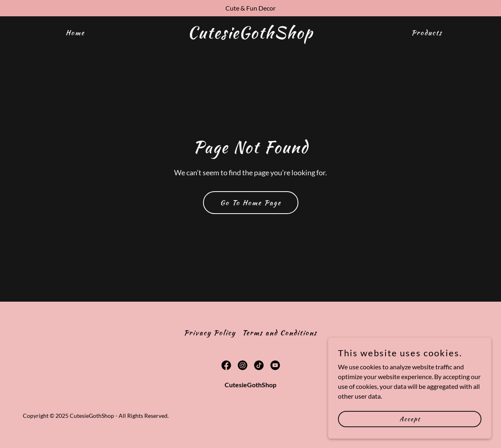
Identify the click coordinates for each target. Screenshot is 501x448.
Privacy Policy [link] (210, 333)
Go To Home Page (251, 203)
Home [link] (75, 33)
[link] (251, 36)
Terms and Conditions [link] (280, 333)
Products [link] (427, 33)
